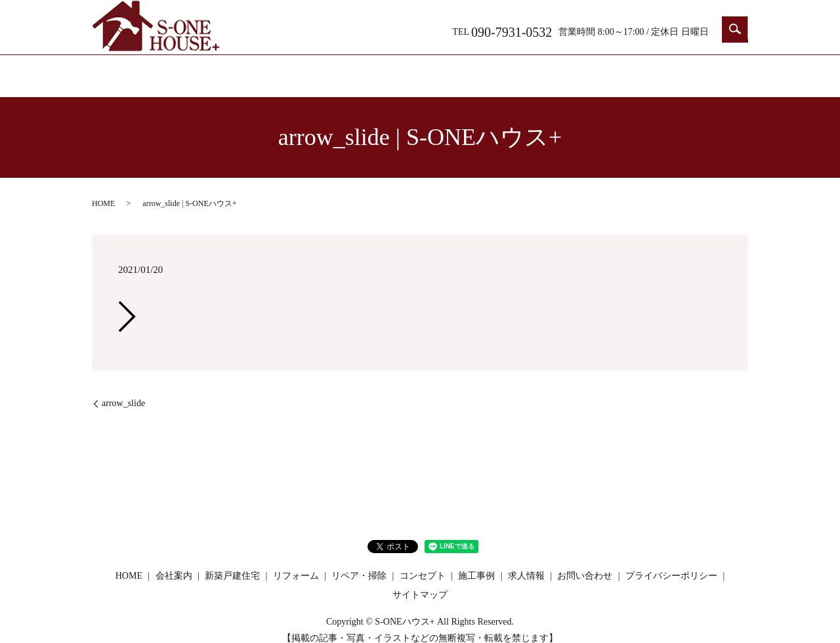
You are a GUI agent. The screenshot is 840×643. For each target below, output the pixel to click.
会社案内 (223, 71)
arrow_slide (123, 391)
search (735, 30)
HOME (144, 71)
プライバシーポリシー (671, 563)
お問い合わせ (696, 71)
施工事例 (476, 563)
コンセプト (538, 71)
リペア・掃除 (459, 71)
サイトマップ (420, 582)
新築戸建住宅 (302, 71)
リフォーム (381, 71)
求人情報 (617, 71)
